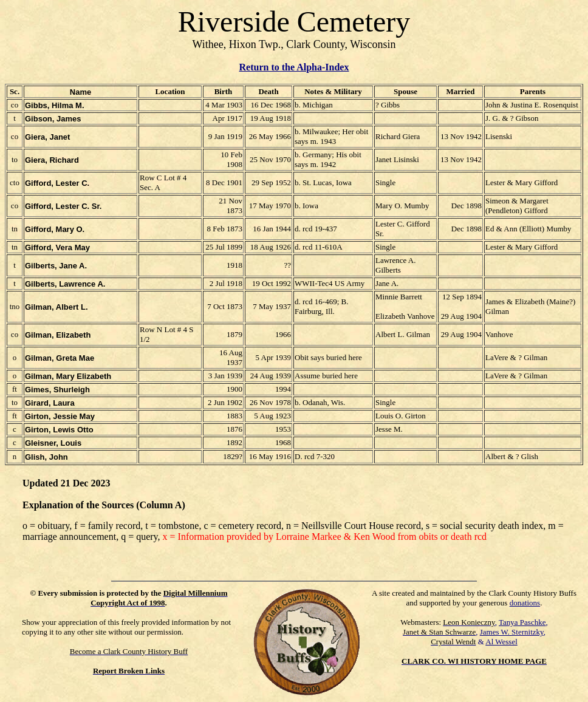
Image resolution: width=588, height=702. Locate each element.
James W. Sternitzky (512, 632)
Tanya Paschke (522, 622)
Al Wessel (501, 642)
